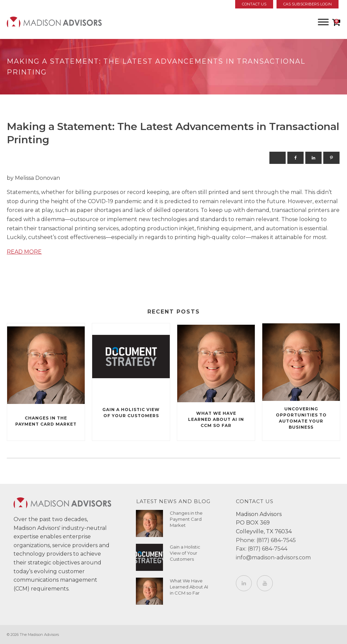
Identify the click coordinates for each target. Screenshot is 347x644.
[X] (278, 158)
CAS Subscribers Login (308, 4)
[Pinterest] (331, 158)
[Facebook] (295, 158)
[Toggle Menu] (323, 22)
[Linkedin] (313, 158)
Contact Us (254, 4)
